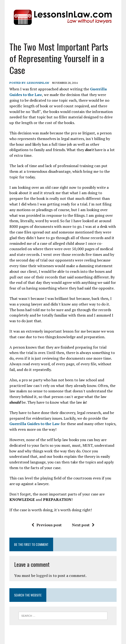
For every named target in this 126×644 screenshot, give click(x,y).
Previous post (47, 525)
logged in (44, 576)
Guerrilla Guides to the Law (35, 424)
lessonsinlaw (38, 83)
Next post (83, 525)
